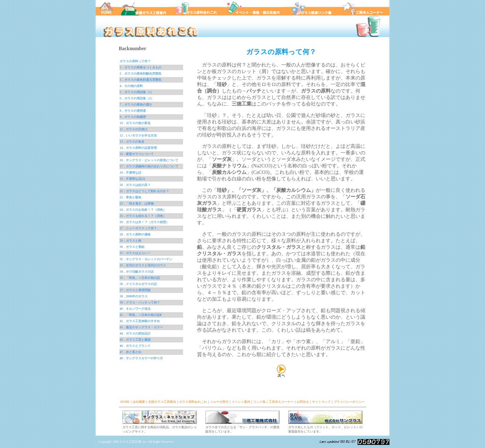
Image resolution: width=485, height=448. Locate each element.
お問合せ (303, 402)
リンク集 (260, 402)
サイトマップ (321, 402)
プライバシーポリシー (349, 402)
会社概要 (139, 402)
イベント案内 (241, 402)
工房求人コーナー (281, 402)
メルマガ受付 (219, 402)
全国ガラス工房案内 (162, 402)
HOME (125, 402)
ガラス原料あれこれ (193, 402)
